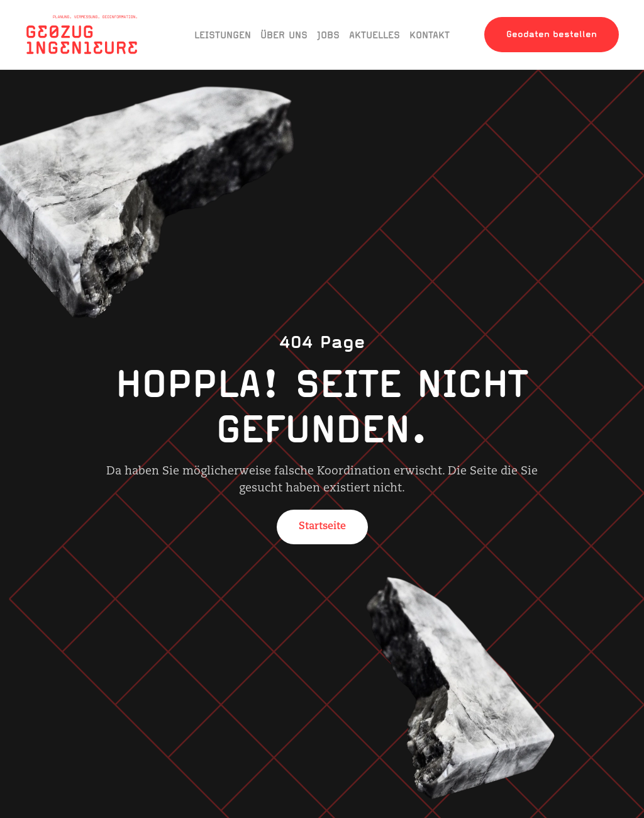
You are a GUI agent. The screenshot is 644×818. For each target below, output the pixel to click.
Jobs (328, 35)
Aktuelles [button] (375, 35)
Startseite (322, 527)
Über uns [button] (284, 35)
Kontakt (430, 35)
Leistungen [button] (223, 35)
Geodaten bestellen (552, 34)
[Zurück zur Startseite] (82, 35)
